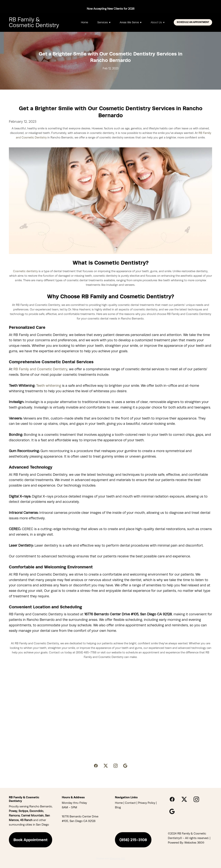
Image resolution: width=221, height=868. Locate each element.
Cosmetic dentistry (25, 271)
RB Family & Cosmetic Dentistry (34, 22)
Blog (118, 807)
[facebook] (96, 766)
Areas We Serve (131, 22)
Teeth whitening (49, 386)
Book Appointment (31, 840)
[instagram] (116, 766)
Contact (130, 803)
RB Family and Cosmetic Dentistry (40, 369)
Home (85, 22)
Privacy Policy (147, 803)
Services (104, 22)
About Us (158, 22)
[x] (106, 766)
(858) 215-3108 (133, 840)
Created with (110, 859)
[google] (125, 766)
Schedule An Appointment (193, 22)
